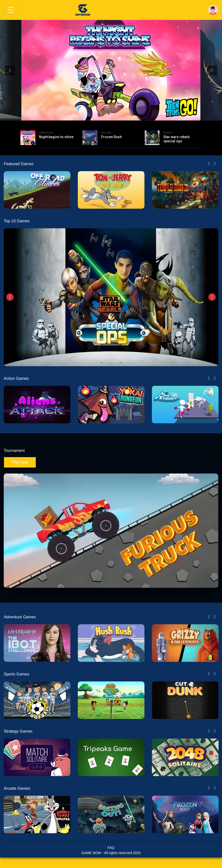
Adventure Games (20, 617)
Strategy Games (18, 731)
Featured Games (19, 164)
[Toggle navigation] (11, 10)
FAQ (111, 848)
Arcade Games (17, 788)
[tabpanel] (37, 190)
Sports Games (16, 674)
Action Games (16, 378)
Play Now (20, 462)
